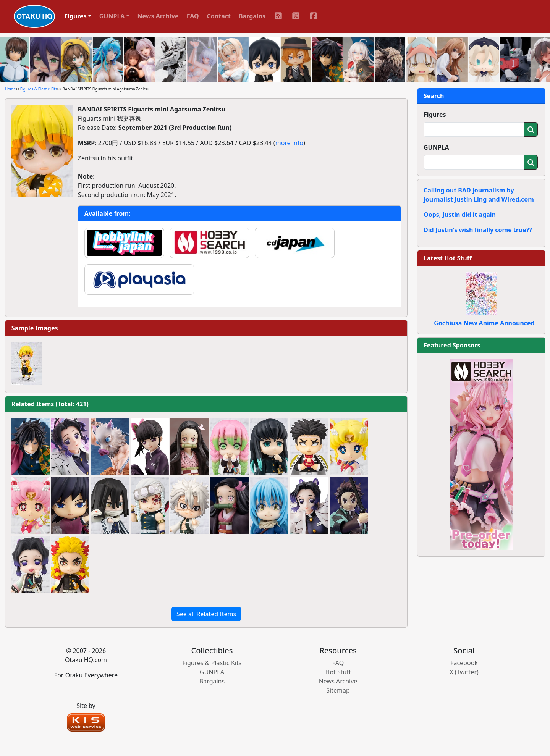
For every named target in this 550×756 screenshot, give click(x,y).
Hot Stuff (338, 672)
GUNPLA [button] (112, 16)
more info (289, 143)
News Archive (158, 16)
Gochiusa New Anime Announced (484, 323)
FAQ (193, 16)
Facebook (464, 663)
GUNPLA (436, 147)
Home (10, 89)
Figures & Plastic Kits (39, 89)
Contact (219, 16)
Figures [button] (75, 16)
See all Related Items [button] (206, 614)
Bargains (252, 16)
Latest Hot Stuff (448, 258)
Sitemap (338, 690)
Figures (435, 115)
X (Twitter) (464, 672)
